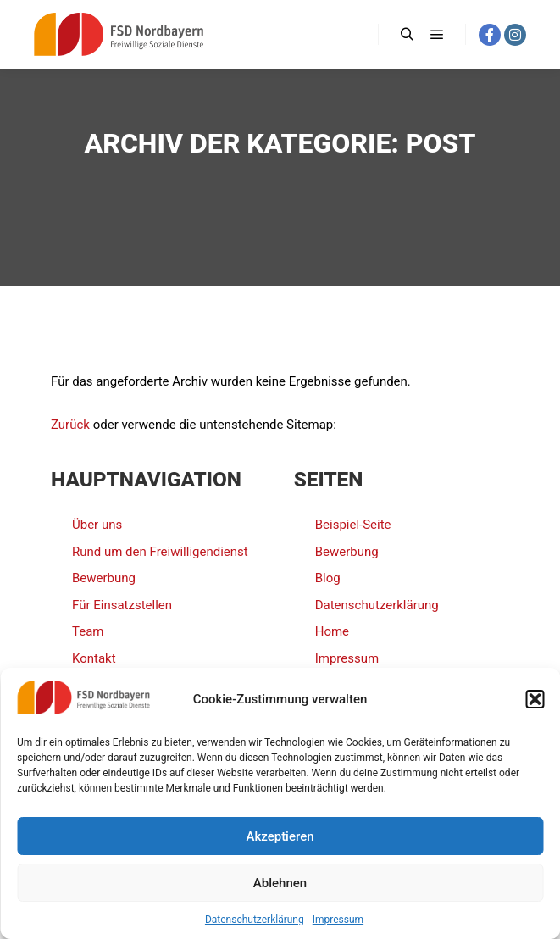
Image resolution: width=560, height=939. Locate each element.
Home (332, 631)
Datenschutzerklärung (255, 920)
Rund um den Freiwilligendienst (160, 552)
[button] (535, 699)
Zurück (70, 425)
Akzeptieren (280, 836)
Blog (328, 578)
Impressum (338, 920)
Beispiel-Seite (353, 525)
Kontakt (94, 658)
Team (88, 631)
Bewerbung (104, 578)
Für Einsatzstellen (122, 605)
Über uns (97, 525)
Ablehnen (280, 883)
